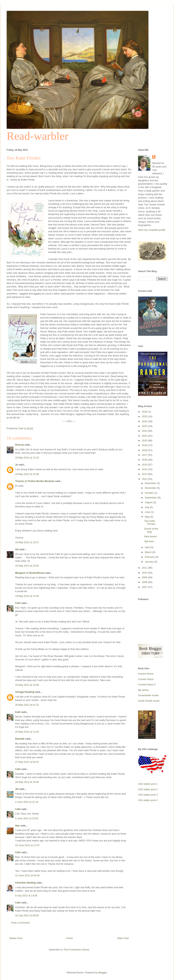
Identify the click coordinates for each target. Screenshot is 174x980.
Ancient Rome (146, 674)
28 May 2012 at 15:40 (27, 782)
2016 (145, 460)
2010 (145, 573)
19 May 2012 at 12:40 (27, 596)
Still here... (150, 541)
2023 (145, 426)
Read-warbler (37, 136)
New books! (151, 536)
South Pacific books (149, 701)
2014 (145, 469)
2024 (145, 421)
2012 (145, 479)
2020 (145, 441)
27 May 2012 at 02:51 (27, 762)
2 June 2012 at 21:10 (27, 802)
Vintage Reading (25, 692)
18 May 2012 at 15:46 (27, 474)
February (150, 557)
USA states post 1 (148, 784)
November (151, 488)
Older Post (123, 938)
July (147, 507)
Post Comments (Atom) (77, 950)
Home (70, 938)
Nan (17, 826)
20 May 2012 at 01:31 (27, 705)
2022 (145, 431)
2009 (145, 577)
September (151, 498)
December (151, 483)
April (148, 547)
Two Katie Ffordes (150, 522)
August (149, 502)
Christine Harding (25, 883)
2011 (145, 568)
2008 (145, 582)
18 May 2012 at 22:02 (27, 566)
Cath (18, 603)
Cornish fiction (146, 679)
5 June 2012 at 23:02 (27, 818)
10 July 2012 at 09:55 (27, 915)
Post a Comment (21, 923)
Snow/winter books (148, 695)
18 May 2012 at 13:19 (27, 458)
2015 (145, 465)
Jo (17, 465)
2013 (145, 474)
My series (143, 690)
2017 (145, 455)
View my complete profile (152, 230)
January (150, 562)
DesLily (19, 445)
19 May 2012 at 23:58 (27, 685)
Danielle (20, 739)
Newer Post (16, 938)
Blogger (103, 973)
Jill (17, 789)
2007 (145, 587)
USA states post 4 (148, 800)
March (149, 552)
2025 (145, 416)
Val (17, 549)
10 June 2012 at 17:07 (27, 845)
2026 (145, 412)
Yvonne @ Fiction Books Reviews (35, 481)
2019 (145, 445)
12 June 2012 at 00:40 (27, 875)
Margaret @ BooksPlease (30, 573)
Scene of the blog (151, 530)
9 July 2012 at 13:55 (26, 896)
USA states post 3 (148, 795)
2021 (145, 436)
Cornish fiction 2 (147, 685)
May (148, 517)
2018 (145, 450)
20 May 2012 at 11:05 (27, 732)
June (148, 512)
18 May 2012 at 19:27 (27, 542)
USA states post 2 (148, 789)
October (150, 493)
